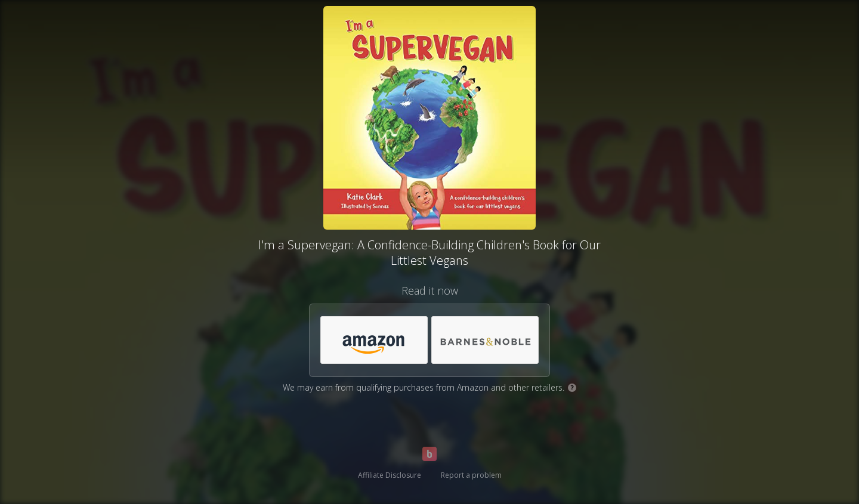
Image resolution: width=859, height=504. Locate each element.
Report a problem (471, 475)
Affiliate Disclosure (390, 475)
